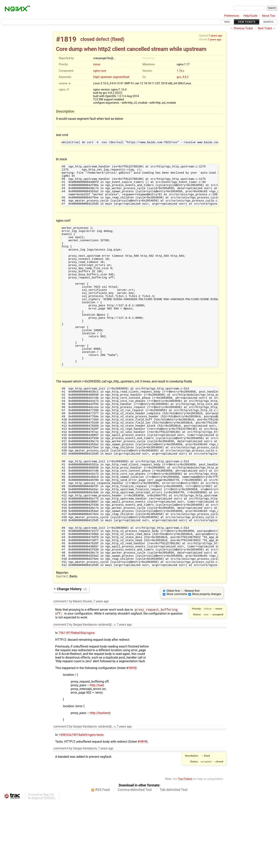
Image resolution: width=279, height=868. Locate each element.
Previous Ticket (243, 28)
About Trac (269, 16)
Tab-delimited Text (174, 856)
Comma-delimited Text (135, 856)
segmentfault (121, 77)
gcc (179, 77)
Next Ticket (265, 28)
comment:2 (61, 691)
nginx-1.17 (183, 64)
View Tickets (247, 22)
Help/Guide (251, 16)
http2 (96, 77)
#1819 (66, 39)
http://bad (95, 752)
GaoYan (61, 643)
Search (268, 22)
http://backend (99, 780)
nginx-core (100, 71)
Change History (72, 655)
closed (87, 39)
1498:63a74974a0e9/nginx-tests (81, 801)
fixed (117, 39)
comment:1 (61, 668)
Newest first (192, 657)
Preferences (232, 16)
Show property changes (207, 660)
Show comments (177, 660)
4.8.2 (185, 77)
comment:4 (61, 815)
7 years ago (215, 35)
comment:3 (61, 793)
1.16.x (180, 71)
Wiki (227, 22)
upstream (106, 77)
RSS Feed (102, 856)
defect (102, 39)
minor (97, 64)
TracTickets (185, 846)
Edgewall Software (43, 865)
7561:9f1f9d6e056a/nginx (76, 700)
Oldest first (173, 657)
